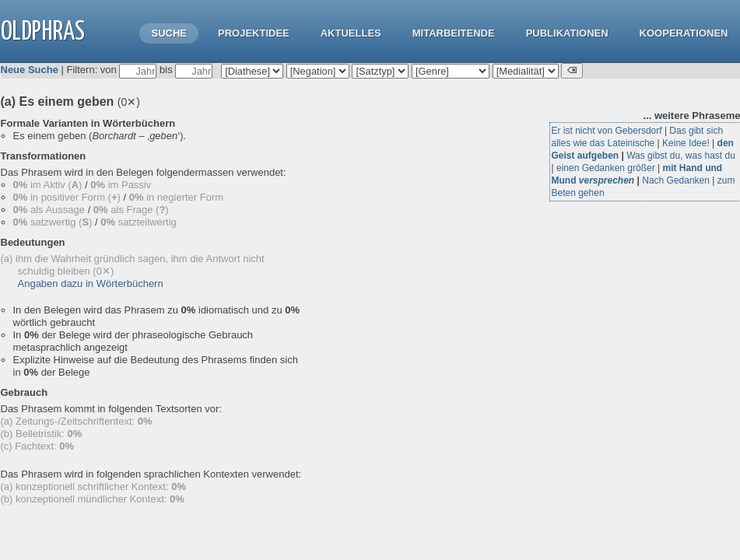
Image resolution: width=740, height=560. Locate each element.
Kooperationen (684, 33)
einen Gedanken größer (606, 168)
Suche (169, 33)
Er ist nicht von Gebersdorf (607, 131)
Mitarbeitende (454, 33)
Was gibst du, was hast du (681, 156)
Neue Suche (30, 70)
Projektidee (254, 33)
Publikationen (567, 33)
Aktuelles (351, 33)
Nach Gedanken (676, 180)
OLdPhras (43, 32)
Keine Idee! (686, 143)
